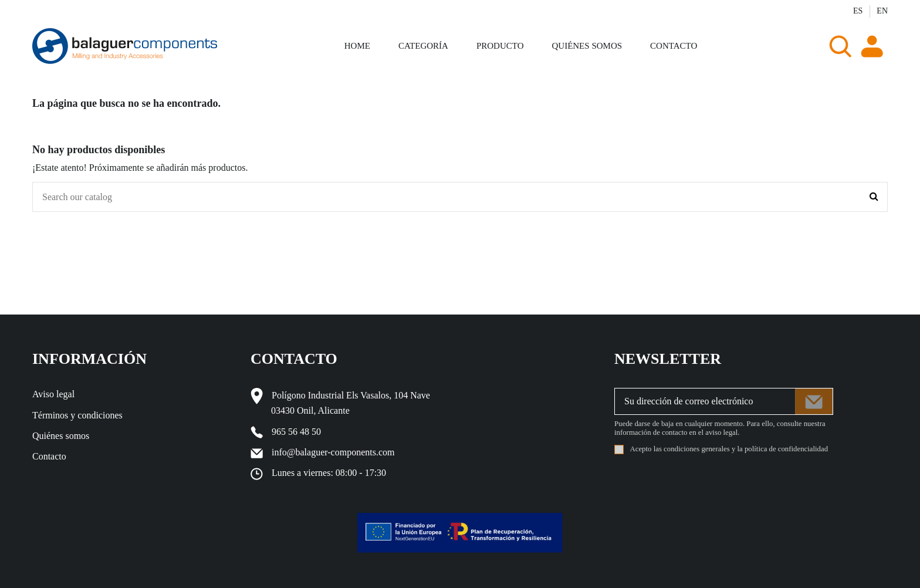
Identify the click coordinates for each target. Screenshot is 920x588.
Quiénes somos (61, 436)
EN (882, 11)
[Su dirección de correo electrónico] (705, 401)
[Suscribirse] (814, 401)
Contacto (49, 456)
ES (859, 11)
